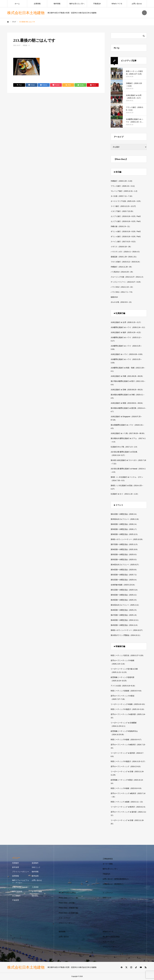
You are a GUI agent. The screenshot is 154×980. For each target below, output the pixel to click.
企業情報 (37, 4)
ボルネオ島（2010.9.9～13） (122, 302)
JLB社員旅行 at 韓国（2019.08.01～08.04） (127, 403)
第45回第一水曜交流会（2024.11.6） (125, 625)
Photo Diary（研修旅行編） (69, 908)
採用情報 (16, 876)
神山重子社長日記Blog (67, 893)
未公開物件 (16, 896)
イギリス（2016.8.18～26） (121, 247)
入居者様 (35, 887)
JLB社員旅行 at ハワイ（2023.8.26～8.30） (127, 354)
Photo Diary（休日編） (67, 903)
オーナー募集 (37, 891)
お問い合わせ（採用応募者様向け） (116, 879)
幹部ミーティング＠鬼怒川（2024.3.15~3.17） (128, 761)
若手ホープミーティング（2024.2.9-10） (126, 766)
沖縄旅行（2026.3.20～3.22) (121, 181)
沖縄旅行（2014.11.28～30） (122, 267)
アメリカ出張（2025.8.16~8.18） (123, 686)
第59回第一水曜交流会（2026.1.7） (124, 529)
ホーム (17, 4)
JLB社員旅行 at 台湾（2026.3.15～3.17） (126, 322)
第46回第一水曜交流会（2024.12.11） (125, 620)
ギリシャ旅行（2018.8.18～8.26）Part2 (126, 231)
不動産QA (97, 4)
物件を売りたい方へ (77, 4)
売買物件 (16, 863)
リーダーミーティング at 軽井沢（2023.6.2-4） (128, 807)
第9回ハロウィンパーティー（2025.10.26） (127, 539)
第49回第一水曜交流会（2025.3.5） (124, 600)
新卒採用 (16, 867)
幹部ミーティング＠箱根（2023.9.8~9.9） (127, 788)
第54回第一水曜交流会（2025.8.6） (124, 570)
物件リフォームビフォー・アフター (21, 882)
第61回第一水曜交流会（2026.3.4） (124, 514)
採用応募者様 (17, 891)
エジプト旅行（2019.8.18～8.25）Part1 (126, 221)
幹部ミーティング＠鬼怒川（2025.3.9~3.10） (128, 709)
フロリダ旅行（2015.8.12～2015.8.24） (126, 262)
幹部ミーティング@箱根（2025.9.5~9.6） (127, 691)
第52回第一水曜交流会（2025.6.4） (124, 580)
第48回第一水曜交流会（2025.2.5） (124, 610)
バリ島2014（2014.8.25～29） (122, 272)
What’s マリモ (117, 4)
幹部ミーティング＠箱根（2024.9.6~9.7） (127, 740)
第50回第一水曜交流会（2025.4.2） (124, 595)
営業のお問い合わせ (20, 887)
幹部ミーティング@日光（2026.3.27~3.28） (128, 655)
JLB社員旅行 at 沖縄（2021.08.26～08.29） (127, 376)
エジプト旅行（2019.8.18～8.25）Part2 (126, 216)
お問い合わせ (137, 4)
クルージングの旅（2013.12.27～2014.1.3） (127, 277)
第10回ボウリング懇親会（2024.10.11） (126, 635)
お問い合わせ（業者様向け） (114, 884)
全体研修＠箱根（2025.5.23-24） (123, 585)
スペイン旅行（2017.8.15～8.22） (124, 242)
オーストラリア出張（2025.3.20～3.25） (126, 201)
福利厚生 (35, 896)
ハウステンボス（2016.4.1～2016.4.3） (126, 252)
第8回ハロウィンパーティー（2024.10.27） (127, 630)
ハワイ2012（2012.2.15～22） (122, 287)
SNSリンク (36, 867)
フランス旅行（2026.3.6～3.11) (123, 186)
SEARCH (144, 13)
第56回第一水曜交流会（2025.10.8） (125, 549)
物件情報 (57, 4)
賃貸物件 (35, 863)
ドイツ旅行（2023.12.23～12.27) (123, 206)
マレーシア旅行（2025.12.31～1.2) (124, 191)
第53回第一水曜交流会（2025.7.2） (124, 575)
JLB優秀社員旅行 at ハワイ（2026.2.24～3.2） (128, 327)
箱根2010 (114, 297)
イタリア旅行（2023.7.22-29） (122, 211)
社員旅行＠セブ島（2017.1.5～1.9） (124, 447)
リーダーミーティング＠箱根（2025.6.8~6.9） (128, 704)
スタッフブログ (65, 918)
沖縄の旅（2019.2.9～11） (121, 226)
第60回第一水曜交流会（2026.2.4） (124, 524)
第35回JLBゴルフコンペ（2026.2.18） (125, 519)
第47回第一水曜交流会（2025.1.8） (124, 615)
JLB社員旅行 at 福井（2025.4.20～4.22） (126, 332)
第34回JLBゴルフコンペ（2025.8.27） (125, 565)
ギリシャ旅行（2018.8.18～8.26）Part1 (126, 236)
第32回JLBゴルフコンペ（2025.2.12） (125, 605)
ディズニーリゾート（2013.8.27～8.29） (126, 282)
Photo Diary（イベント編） (69, 898)
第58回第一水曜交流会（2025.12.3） (125, 534)
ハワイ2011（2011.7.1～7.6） (122, 292)
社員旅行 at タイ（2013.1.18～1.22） (125, 494)
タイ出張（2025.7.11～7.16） (122, 196)
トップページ (108, 893)
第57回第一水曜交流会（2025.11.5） (125, 544)
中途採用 (16, 900)
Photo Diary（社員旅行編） (69, 913)
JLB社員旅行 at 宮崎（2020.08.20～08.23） (127, 390)
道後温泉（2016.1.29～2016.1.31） (124, 257)
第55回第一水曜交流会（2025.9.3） (124, 554)
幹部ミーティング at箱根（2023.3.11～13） (127, 802)
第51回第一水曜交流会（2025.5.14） (125, 590)
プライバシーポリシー (21, 872)
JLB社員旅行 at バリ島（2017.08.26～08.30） (128, 433)
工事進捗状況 (108, 859)
